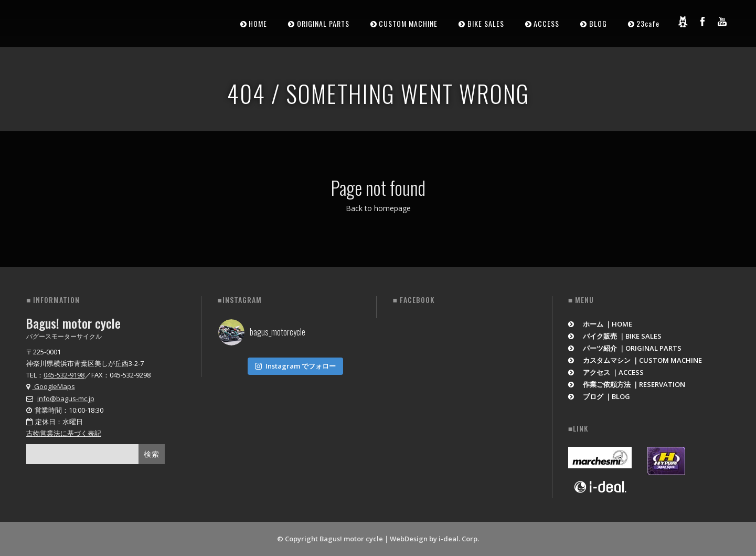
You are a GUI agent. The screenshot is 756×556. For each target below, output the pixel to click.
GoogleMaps (51, 386)
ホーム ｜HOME (600, 324)
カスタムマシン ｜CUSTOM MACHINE (635, 360)
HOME (258, 23)
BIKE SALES (486, 23)
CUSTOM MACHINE (408, 23)
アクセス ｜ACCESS (606, 372)
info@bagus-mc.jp (66, 398)
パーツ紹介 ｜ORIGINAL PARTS (625, 348)
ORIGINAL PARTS (323, 23)
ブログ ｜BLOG (599, 396)
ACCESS (546, 23)
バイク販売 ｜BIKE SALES (615, 336)
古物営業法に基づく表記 (64, 433)
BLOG (598, 23)
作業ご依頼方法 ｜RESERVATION (627, 384)
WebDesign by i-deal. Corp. (434, 539)
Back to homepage (378, 208)
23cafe (648, 23)
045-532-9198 (64, 375)
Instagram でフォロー (295, 366)
